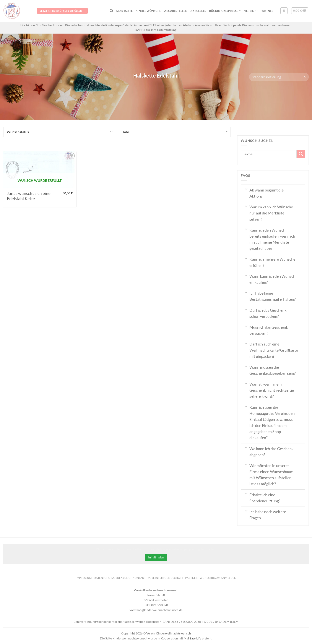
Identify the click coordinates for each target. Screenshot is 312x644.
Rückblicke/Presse (225, 11)
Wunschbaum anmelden (218, 578)
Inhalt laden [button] (156, 557)
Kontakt (139, 578)
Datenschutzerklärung (112, 578)
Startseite (125, 11)
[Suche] (111, 11)
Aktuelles (198, 11)
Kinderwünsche (148, 11)
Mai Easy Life (193, 638)
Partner (267, 11)
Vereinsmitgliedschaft (166, 578)
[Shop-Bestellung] (279, 77)
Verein (251, 11)
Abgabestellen (176, 11)
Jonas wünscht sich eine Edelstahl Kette (29, 196)
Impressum (84, 578)
